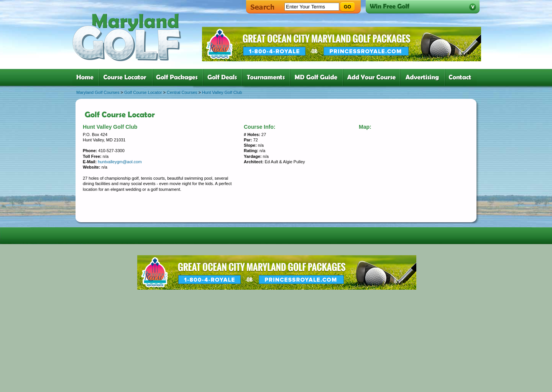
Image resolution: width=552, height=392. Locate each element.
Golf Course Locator (143, 92)
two (127, 77)
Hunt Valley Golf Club (222, 92)
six (318, 77)
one (86, 77)
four (224, 77)
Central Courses (182, 92)
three (179, 77)
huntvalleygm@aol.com (120, 162)
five (268, 77)
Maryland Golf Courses (98, 92)
